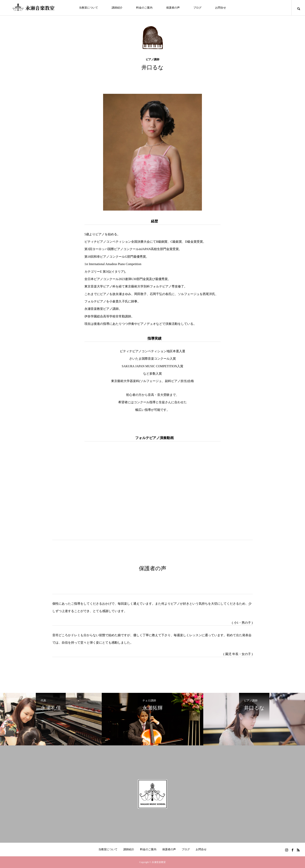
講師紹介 (117, 8)
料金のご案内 (144, 8)
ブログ (197, 8)
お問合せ (221, 8)
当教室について (89, 8)
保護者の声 (173, 8)
